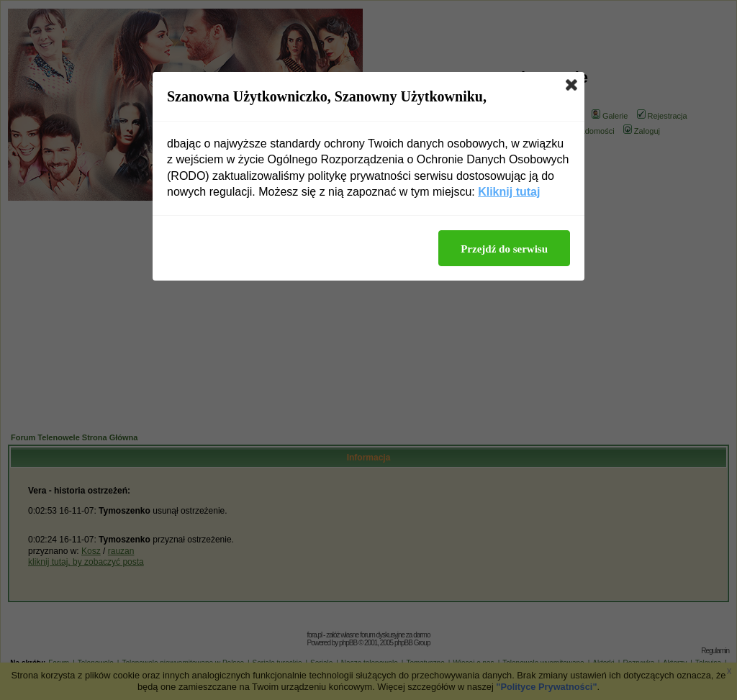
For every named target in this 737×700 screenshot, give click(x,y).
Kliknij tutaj (509, 192)
